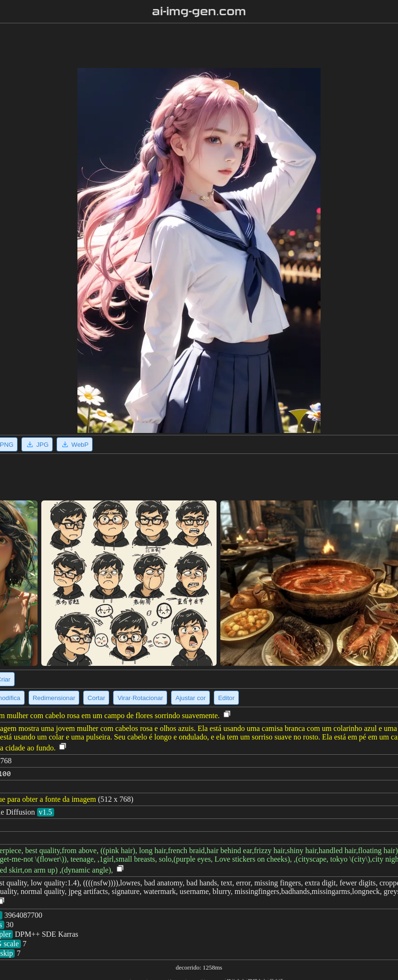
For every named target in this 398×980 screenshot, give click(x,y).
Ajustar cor (190, 698)
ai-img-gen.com (199, 11)
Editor (226, 698)
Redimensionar (54, 698)
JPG (37, 444)
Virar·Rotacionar (140, 698)
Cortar (96, 698)
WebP (75, 444)
